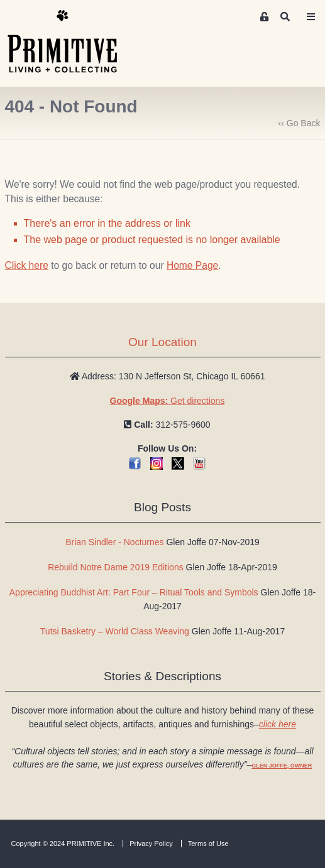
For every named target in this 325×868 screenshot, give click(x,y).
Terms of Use (208, 844)
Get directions (168, 401)
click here (278, 724)
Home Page (192, 265)
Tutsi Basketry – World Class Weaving (115, 631)
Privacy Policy (151, 844)
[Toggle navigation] (311, 17)
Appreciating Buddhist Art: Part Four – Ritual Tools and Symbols (134, 592)
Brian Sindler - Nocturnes (114, 542)
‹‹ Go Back (300, 123)
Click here (27, 265)
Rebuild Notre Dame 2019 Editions (116, 567)
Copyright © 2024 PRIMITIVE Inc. (63, 844)
